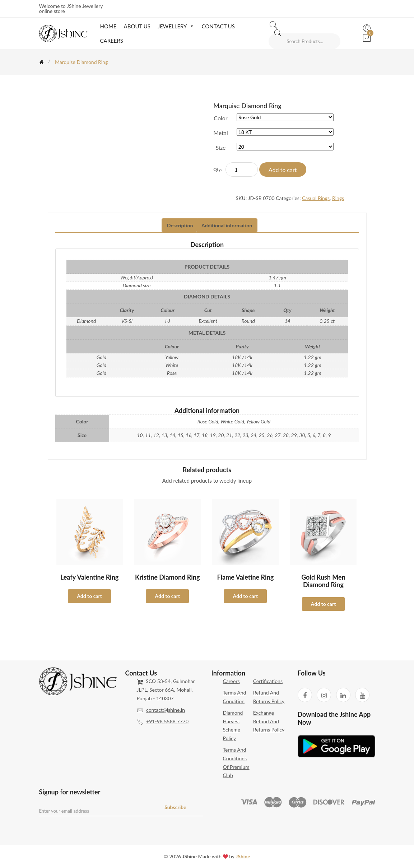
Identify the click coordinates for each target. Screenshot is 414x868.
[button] (190, 26)
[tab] (180, 226)
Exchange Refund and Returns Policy (269, 721)
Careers (111, 41)
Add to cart (283, 170)
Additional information (227, 225)
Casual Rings (316, 198)
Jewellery (176, 26)
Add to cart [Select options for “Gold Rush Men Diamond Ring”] (324, 604)
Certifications (268, 681)
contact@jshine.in (166, 710)
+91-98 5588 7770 (167, 721)
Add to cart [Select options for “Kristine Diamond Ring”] (167, 596)
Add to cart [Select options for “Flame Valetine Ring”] (245, 596)
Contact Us (218, 26)
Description (180, 225)
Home (108, 26)
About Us (137, 26)
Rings (338, 198)
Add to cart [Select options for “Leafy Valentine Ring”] (89, 596)
